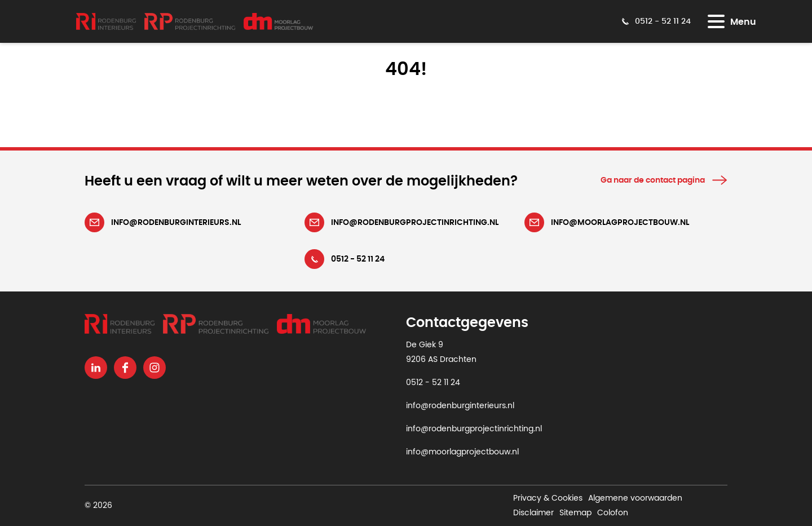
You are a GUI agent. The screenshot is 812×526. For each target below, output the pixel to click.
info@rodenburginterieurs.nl (460, 406)
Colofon (613, 513)
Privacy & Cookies (548, 498)
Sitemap (575, 513)
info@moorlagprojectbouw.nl (462, 452)
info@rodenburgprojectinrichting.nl (474, 429)
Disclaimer (533, 513)
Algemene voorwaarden (635, 498)
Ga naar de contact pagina (653, 180)
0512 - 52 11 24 (433, 383)
